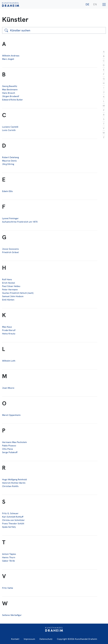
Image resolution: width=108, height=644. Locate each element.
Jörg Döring (8, 164)
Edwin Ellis (7, 191)
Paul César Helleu (11, 286)
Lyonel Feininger (10, 218)
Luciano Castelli (10, 127)
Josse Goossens (10, 249)
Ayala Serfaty (9, 527)
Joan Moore (8, 388)
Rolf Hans (7, 279)
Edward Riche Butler (13, 100)
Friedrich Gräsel (10, 252)
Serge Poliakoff (10, 452)
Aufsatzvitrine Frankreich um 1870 (20, 222)
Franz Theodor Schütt (13, 524)
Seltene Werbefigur (12, 615)
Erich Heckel (9, 283)
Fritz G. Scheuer (10, 513)
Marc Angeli (8, 59)
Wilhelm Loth (9, 361)
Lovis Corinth (9, 130)
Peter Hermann (10, 290)
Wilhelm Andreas (11, 56)
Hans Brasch (9, 93)
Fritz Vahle (8, 588)
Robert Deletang (10, 157)
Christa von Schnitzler (13, 520)
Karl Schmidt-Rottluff (13, 517)
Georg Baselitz (10, 86)
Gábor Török (9, 561)
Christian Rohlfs (10, 486)
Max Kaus (7, 327)
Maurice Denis (9, 161)
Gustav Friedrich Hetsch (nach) (18, 293)
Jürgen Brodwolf (11, 96)
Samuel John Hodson (13, 296)
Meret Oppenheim (11, 415)
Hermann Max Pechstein (14, 442)
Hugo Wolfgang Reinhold (14, 479)
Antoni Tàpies (9, 554)
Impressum (29, 639)
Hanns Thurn (9, 557)
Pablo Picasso (9, 446)
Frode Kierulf (9, 330)
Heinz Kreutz (9, 334)
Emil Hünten (8, 300)
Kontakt (15, 639)
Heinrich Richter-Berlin (14, 483)
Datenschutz (46, 639)
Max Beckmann (10, 90)
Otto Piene (8, 449)
